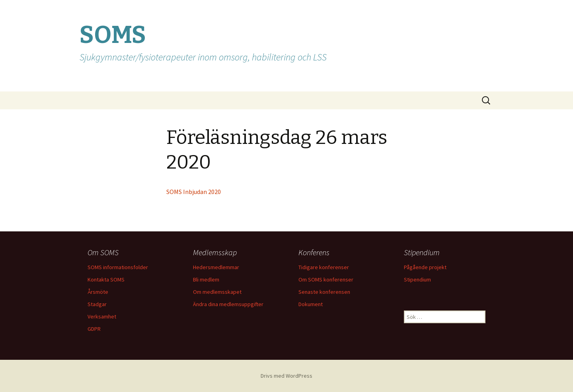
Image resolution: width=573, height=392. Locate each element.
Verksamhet (102, 316)
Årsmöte (98, 292)
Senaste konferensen (324, 292)
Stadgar (97, 304)
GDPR (94, 329)
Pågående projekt (425, 267)
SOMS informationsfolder (118, 267)
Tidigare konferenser (324, 267)
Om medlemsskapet (217, 292)
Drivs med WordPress (286, 376)
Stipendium (417, 279)
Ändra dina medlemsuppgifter (228, 304)
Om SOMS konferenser (326, 279)
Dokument (311, 304)
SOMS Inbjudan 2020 (194, 192)
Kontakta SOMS (106, 279)
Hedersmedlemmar (216, 267)
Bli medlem (206, 279)
